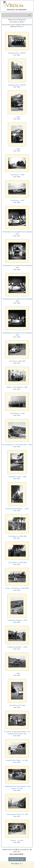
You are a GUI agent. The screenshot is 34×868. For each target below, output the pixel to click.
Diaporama (20, 26)
